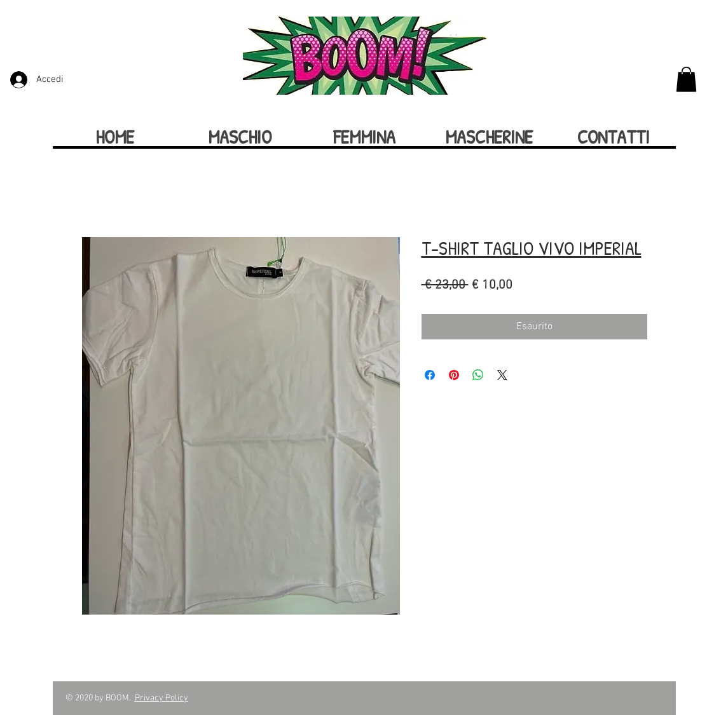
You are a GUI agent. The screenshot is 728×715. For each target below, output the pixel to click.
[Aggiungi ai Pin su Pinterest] (454, 375)
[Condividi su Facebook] (430, 375)
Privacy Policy (161, 698)
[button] (686, 79)
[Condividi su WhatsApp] (478, 375)
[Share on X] (502, 375)
